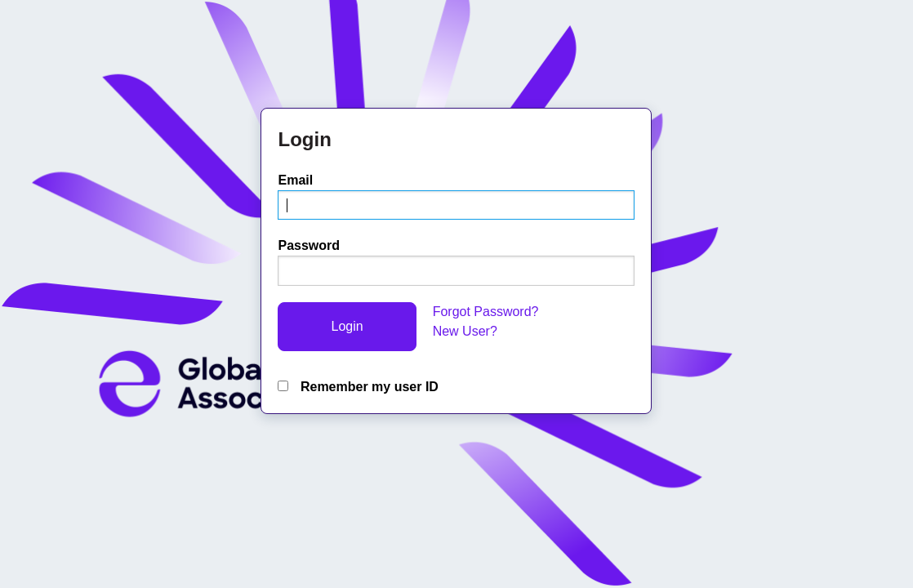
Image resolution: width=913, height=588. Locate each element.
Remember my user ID (358, 387)
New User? (465, 331)
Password (309, 245)
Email (295, 180)
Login (347, 326)
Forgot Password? (486, 312)
